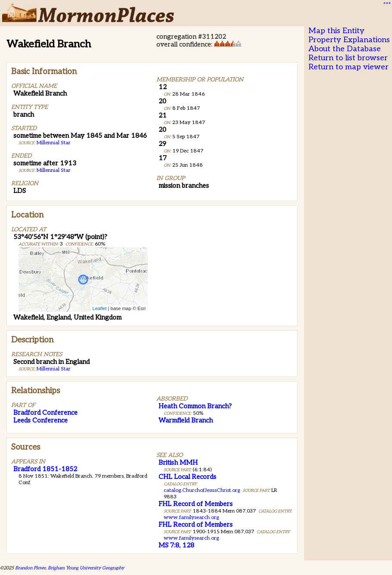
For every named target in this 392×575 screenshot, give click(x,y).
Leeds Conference (40, 420)
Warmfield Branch (186, 420)
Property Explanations (349, 40)
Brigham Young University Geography (86, 568)
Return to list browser (348, 58)
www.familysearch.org (191, 517)
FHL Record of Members (196, 504)
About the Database (345, 49)
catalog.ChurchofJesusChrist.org (202, 490)
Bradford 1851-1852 (45, 469)
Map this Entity (336, 31)
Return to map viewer (348, 67)
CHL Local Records (187, 477)
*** (386, 5)
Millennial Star (54, 143)
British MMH (178, 463)
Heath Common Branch (194, 406)
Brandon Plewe (30, 568)
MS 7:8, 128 (176, 545)
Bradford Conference (45, 413)
